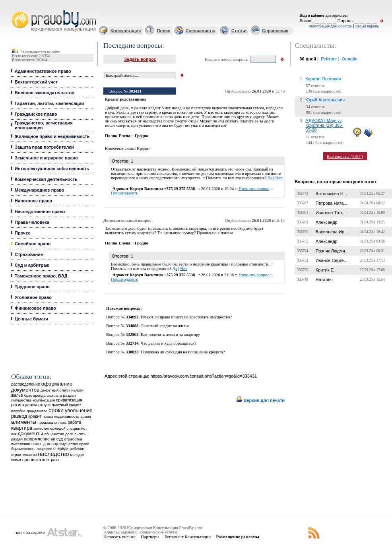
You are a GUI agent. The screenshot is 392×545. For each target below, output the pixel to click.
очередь (61, 449)
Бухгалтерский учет (36, 82)
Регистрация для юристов (330, 26)
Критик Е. (325, 270)
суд (60, 439)
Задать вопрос (140, 59)
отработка (73, 439)
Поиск (164, 31)
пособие (18, 411)
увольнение (79, 410)
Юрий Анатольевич (325, 100)
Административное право (43, 71)
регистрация (24, 405)
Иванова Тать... (331, 213)
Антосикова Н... (331, 194)
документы (30, 434)
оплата (61, 422)
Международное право (40, 190)
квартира (22, 428)
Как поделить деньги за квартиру (171, 335)
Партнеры (150, 537)
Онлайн (350, 59)
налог (37, 444)
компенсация (44, 400)
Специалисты (201, 31)
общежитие (54, 434)
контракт (51, 460)
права (48, 417)
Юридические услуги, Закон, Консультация (15, 11)
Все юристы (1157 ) (345, 156)
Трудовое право (32, 287)
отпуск (45, 405)
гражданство (37, 411)
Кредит (143, 148)
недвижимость (67, 416)
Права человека (32, 222)
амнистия (41, 429)
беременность (23, 449)
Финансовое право (35, 308)
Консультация (126, 31)
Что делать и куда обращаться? (169, 343)
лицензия (44, 449)
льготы (81, 434)
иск (14, 434)
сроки (56, 410)
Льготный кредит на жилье (165, 326)
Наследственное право (40, 211)
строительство (24, 455)
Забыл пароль (367, 26)
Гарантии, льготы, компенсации (49, 103)
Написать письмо (119, 537)
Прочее (23, 233)
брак (28, 396)
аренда (39, 395)
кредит (35, 416)
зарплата (54, 396)
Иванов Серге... (332, 260)
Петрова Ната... (332, 203)
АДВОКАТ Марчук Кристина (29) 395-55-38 (324, 125)
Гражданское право (36, 114)
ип (53, 439)
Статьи (239, 31)
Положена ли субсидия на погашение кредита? (183, 352)
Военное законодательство (45, 93)
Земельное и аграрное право (46, 158)
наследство (54, 454)
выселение (21, 444)
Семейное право (33, 244)
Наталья (324, 279)
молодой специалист (69, 428)
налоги (78, 390)
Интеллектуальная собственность (52, 169)
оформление (37, 439)
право (84, 444)
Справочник (275, 31)
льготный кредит (66, 405)
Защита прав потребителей (44, 147)
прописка (32, 460)
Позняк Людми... (332, 251)
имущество (69, 444)
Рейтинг (329, 59)
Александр (327, 222)
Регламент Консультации (188, 537)
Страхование (29, 254)
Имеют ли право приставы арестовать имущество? (186, 317)
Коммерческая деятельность (46, 179)
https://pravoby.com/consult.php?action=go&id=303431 (204, 376)
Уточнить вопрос (254, 189)
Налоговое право (33, 201)
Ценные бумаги (31, 319)
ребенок (77, 449)
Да (270, 178)
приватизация (69, 400)
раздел (17, 439)
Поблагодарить (124, 193)
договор (51, 444)
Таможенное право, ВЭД (41, 276)
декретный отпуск (55, 390)
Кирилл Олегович (323, 79)
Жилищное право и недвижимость (52, 136)
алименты (24, 422)
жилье (17, 395)
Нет (278, 178)
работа (74, 422)
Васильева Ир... (332, 232)
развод (19, 416)
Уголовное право (33, 297)
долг (69, 434)
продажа (45, 422)
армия (85, 417)
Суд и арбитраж (32, 265)
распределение (26, 384)
